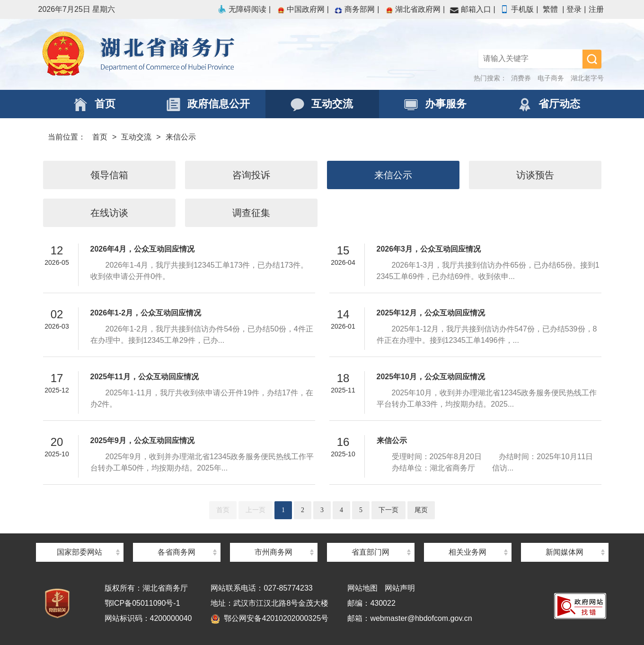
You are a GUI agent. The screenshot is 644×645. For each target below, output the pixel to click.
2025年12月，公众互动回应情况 (431, 313)
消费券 (521, 78)
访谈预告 (535, 175)
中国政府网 (300, 9)
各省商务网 (176, 552)
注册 (596, 9)
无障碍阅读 (242, 9)
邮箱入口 (470, 9)
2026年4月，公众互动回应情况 (143, 249)
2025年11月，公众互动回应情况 (145, 377)
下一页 (388, 510)
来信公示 (181, 137)
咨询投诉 (251, 175)
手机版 (517, 9)
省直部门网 (371, 552)
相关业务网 (468, 552)
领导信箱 (109, 175)
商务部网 (354, 9)
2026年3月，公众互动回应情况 (429, 249)
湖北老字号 (587, 78)
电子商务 (551, 78)
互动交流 (136, 137)
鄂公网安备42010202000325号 (269, 618)
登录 (574, 9)
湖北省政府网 (412, 9)
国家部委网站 (79, 552)
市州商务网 (273, 552)
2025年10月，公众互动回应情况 (431, 377)
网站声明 (400, 588)
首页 (100, 137)
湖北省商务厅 (180, 54)
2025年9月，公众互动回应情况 (143, 440)
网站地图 (362, 588)
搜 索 (592, 59)
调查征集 (251, 213)
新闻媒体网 (565, 552)
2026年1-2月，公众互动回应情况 (146, 313)
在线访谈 (109, 213)
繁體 (550, 9)
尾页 (421, 510)
